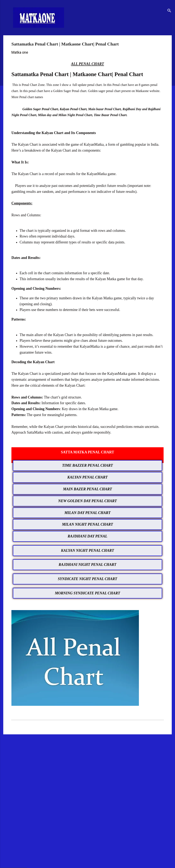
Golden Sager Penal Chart (40, 109)
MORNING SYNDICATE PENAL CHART (87, 593)
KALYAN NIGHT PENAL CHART (87, 551)
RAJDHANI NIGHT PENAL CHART (88, 565)
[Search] (169, 11)
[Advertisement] (87, 769)
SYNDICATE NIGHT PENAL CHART (88, 579)
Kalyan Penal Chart (73, 109)
